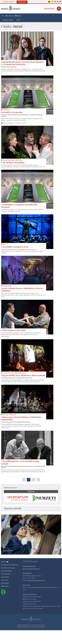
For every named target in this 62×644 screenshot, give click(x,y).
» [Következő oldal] (43, 480)
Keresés (31, 492)
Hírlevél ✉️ (5, 562)
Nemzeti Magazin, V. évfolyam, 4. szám (14, 123)
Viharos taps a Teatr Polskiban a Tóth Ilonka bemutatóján (21, 418)
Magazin (22, 2)
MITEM (18, 20)
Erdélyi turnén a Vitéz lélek (13, 330)
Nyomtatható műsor (8, 568)
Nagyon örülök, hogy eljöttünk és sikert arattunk (23, 375)
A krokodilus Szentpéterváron (15, 247)
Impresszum (5, 583)
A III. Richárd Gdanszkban (13, 162)
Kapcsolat (5, 580)
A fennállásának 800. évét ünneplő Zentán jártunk (20, 462)
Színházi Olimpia (8, 20)
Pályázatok (5, 577)
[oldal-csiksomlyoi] (31, 535)
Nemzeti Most (9, 2)
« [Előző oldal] (19, 480)
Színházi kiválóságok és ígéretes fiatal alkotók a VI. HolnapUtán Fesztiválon (23, 63)
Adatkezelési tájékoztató (10, 565)
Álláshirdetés (6, 574)
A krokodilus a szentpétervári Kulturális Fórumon (19, 206)
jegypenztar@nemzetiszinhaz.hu (36, 580)
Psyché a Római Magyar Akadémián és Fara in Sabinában (22, 289)
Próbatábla (5, 586)
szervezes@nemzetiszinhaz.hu (31, 569)
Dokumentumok (6, 571)
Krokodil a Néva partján (12, 112)
